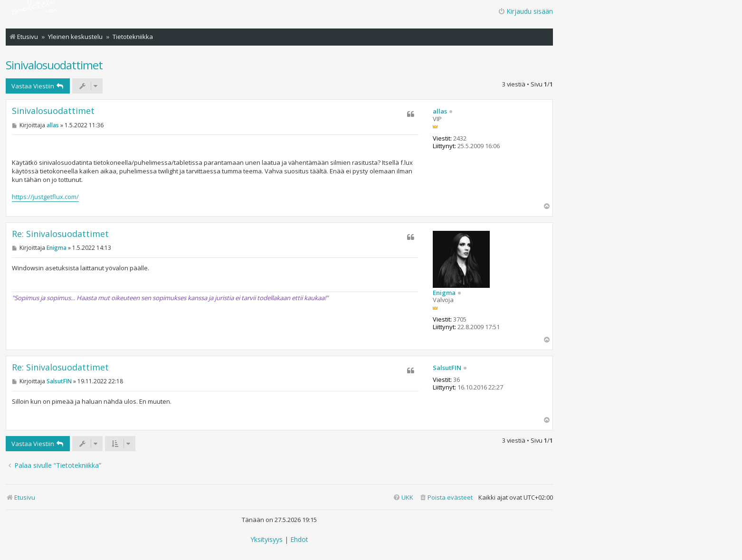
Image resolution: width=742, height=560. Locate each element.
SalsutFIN (447, 368)
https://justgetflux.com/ (45, 197)
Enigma (444, 293)
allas (440, 112)
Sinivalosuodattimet (54, 65)
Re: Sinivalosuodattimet (60, 234)
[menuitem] (446, 498)
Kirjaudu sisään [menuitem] (525, 11)
